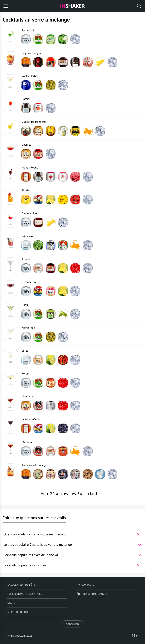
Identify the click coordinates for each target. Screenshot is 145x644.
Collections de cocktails (25, 594)
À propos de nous (19, 612)
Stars (11, 603)
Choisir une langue (92, 594)
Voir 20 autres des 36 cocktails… (72, 494)
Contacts (85, 585)
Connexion (72, 624)
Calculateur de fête (21, 585)
